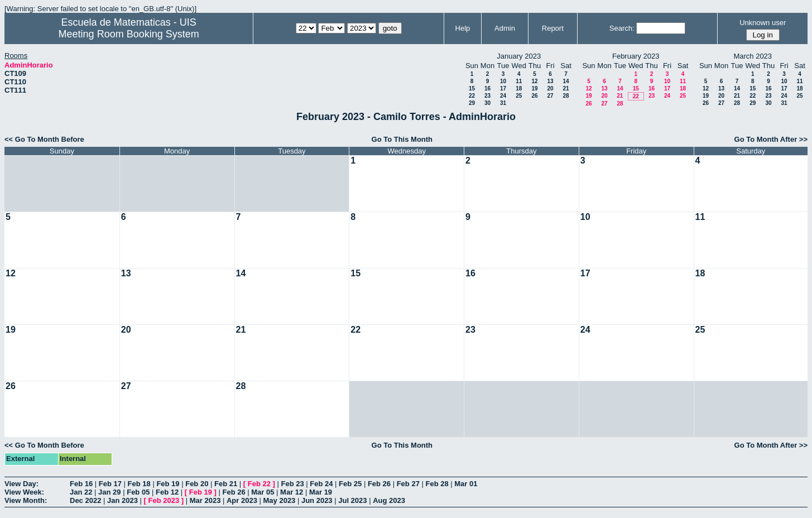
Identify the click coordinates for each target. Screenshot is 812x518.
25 (519, 96)
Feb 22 (259, 484)
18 (519, 88)
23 (487, 96)
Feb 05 (138, 492)
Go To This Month (402, 139)
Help (463, 28)
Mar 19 (321, 492)
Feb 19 (168, 484)
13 (550, 81)
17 (503, 88)
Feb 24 (321, 484)
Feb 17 (110, 484)
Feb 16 (81, 484)
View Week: (24, 492)
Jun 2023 (317, 500)
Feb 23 (292, 484)
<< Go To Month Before (44, 139)
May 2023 (280, 500)
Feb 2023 (164, 500)
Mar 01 (466, 484)
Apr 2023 (242, 500)
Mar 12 (292, 492)
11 (519, 81)
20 (550, 88)
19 (534, 88)
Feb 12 (167, 492)
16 (487, 88)
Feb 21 (226, 484)
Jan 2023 (122, 500)
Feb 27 (408, 484)
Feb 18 (139, 484)
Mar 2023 (205, 500)
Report (553, 28)
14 (566, 81)
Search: (622, 28)
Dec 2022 (85, 500)
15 (472, 88)
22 (472, 96)
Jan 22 (81, 492)
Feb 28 (437, 484)
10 (503, 81)
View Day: (21, 484)
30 (487, 103)
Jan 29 (109, 492)
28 (566, 96)
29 (472, 103)
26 (534, 96)
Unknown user (763, 23)
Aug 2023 (389, 500)
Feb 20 (197, 484)
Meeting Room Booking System (129, 34)
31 (503, 103)
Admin (505, 28)
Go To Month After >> (771, 139)
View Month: (26, 500)
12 (534, 81)
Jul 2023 (352, 500)
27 (550, 96)
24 (503, 96)
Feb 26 (379, 484)
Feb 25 (350, 484)
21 (566, 88)
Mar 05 (263, 492)
